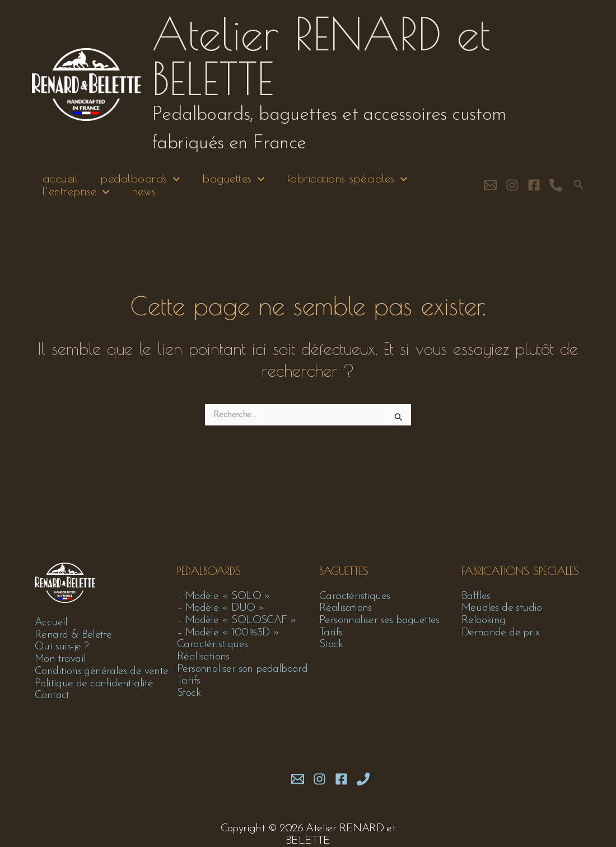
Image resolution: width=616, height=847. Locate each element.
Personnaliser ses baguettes (380, 620)
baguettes (236, 181)
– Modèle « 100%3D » (229, 632)
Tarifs (188, 681)
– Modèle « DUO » (221, 607)
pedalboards (141, 181)
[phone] (556, 191)
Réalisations (204, 657)
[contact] (490, 191)
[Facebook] (534, 191)
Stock (189, 694)
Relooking (484, 620)
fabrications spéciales (352, 181)
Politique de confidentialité (95, 684)
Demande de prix (501, 632)
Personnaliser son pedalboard (243, 669)
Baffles (476, 595)
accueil (58, 181)
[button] (579, 191)
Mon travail (61, 659)
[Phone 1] (363, 779)
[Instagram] (512, 191)
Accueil (51, 622)
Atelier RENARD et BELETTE (321, 56)
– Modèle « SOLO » (225, 595)
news (144, 200)
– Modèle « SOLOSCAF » (238, 620)
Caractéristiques (213, 644)
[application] (174, 181)
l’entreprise (74, 200)
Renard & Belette (74, 634)
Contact (53, 696)
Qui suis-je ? (62, 647)
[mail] (298, 779)
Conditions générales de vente (103, 671)
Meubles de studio (503, 607)
